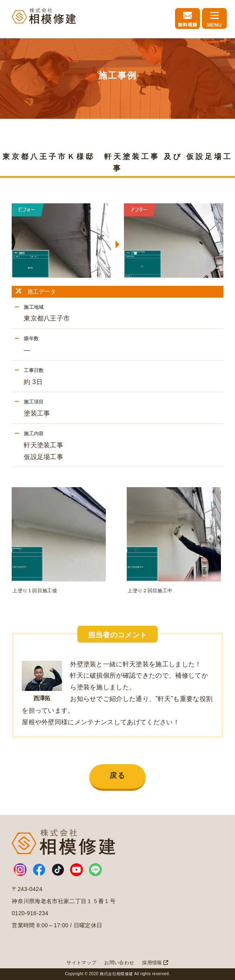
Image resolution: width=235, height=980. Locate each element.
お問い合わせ (119, 963)
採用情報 (155, 963)
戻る (117, 775)
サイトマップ (81, 963)
